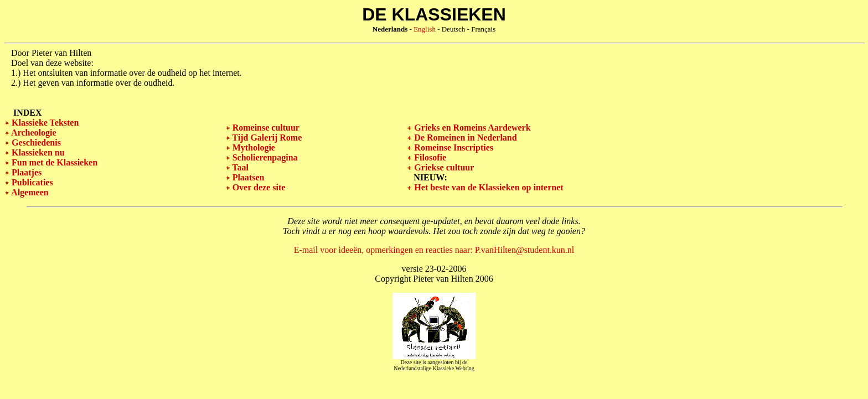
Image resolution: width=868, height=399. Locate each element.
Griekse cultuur (443, 167)
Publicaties (31, 182)
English (425, 29)
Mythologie (253, 147)
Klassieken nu (37, 152)
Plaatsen (247, 177)
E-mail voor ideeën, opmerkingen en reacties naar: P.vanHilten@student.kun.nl (434, 250)
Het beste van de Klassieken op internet (487, 187)
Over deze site (258, 187)
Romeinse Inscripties (453, 147)
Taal (239, 167)
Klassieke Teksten (44, 123)
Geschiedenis (35, 142)
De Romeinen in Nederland (464, 138)
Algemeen (29, 192)
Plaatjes (25, 172)
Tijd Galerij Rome (266, 138)
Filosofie (429, 157)
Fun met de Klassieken (53, 162)
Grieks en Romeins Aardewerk (471, 128)
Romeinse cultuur (265, 128)
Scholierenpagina (264, 157)
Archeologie (33, 133)
